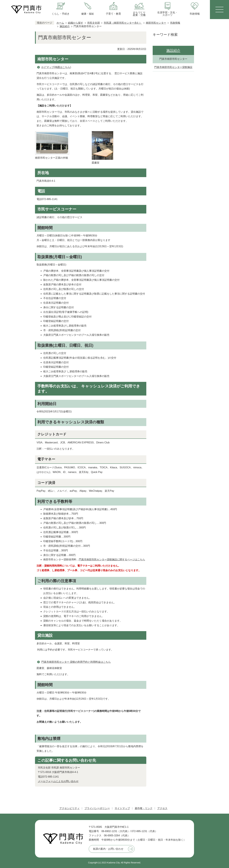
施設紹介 (65, 26)
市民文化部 (94, 23)
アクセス (162, 808)
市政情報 (175, 23)
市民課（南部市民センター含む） (123, 23)
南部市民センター (156, 23)
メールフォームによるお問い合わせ (58, 781)
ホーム (60, 23)
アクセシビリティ (69, 808)
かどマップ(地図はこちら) (56, 67)
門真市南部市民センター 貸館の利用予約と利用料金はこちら (76, 662)
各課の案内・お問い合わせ (108, 849)
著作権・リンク (144, 808)
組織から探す (76, 23)
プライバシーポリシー (97, 808)
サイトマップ (122, 808)
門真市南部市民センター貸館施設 (173, 67)
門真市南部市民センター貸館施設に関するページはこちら (112, 560)
